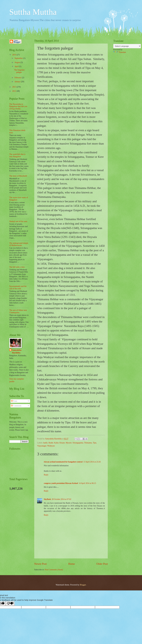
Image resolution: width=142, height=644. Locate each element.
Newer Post (40, 564)
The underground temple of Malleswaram (19, 244)
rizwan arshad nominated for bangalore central (63, 462)
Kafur (56, 443)
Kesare (62, 443)
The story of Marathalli (18, 176)
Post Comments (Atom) (54, 570)
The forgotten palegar (19, 71)
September (19, 58)
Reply (46, 475)
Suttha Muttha (33, 12)
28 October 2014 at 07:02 (62, 499)
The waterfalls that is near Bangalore (17, 155)
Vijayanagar (42, 446)
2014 (14, 55)
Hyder (51, 443)
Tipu (95, 443)
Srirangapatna (78, 443)
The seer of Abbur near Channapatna (18, 311)
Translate (120, 52)
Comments (16, 406)
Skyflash (47, 499)
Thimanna (88, 443)
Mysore (69, 443)
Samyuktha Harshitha (17, 351)
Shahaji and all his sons (18, 221)
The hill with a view (17, 267)
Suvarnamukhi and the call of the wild (18, 287)
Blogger (83, 585)
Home (71, 564)
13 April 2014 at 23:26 (92, 462)
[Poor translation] (10, 603)
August (18, 62)
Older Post (102, 564)
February (18, 78)
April (17, 66)
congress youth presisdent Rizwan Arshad (61, 483)
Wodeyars (51, 446)
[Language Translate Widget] (127, 46)
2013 (14, 87)
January (18, 82)
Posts (14, 401)
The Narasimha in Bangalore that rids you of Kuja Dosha (18, 106)
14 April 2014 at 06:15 (87, 483)
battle (45, 443)
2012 (14, 91)
